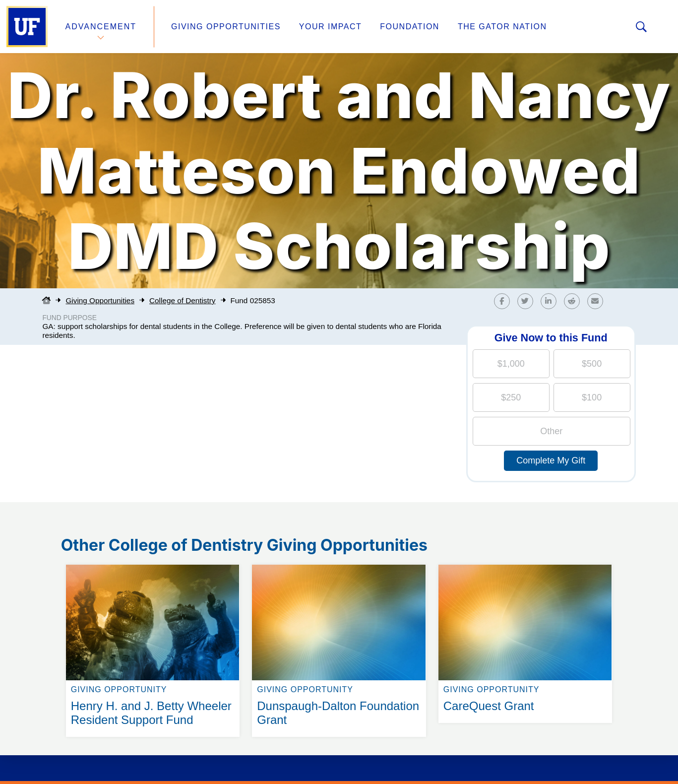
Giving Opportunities (226, 27)
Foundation (410, 27)
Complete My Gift (551, 460)
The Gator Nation (502, 27)
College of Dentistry (182, 300)
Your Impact (330, 27)
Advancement (101, 27)
